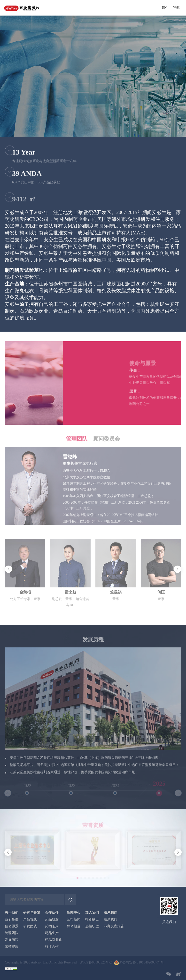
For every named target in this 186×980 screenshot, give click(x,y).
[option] (93, 582)
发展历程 (12, 940)
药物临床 (52, 926)
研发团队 (30, 926)
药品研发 (52, 920)
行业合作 (52, 947)
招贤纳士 (92, 920)
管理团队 (12, 933)
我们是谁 (12, 920)
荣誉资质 (12, 947)
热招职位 (92, 926)
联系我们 (110, 920)
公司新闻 (74, 920)
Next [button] (179, 582)
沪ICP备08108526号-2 (96, 962)
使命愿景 (12, 926)
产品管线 (30, 920)
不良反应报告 (114, 926)
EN (164, 8)
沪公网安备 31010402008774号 (141, 962)
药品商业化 (54, 940)
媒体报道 (74, 926)
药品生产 (52, 933)
